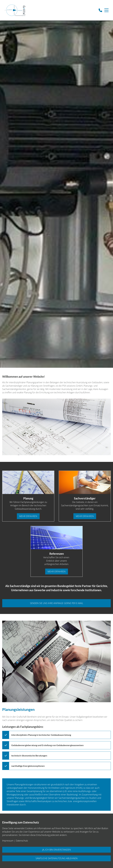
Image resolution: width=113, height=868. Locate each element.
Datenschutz (22, 841)
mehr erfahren (28, 516)
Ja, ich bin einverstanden (57, 850)
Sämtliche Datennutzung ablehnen (57, 858)
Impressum (8, 841)
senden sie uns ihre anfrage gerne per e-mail (57, 603)
